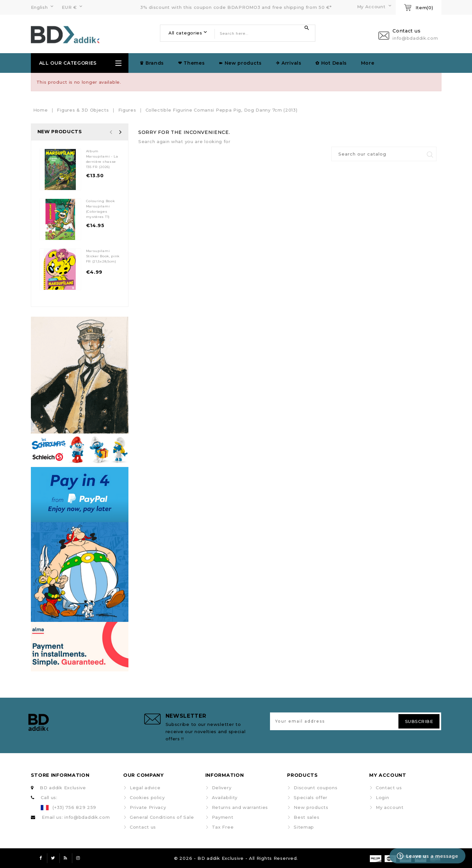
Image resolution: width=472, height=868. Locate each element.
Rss (66, 858)
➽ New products (240, 63)
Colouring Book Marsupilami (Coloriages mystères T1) (101, 209)
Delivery (222, 788)
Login (382, 797)
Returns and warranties (240, 807)
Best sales (306, 817)
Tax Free (223, 827)
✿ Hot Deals (331, 63)
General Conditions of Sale (162, 817)
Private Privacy (148, 807)
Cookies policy (147, 797)
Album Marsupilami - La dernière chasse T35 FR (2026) (102, 159)
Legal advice (145, 788)
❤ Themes (191, 63)
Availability (225, 797)
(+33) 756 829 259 (74, 807)
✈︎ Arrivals (289, 63)
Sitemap (304, 827)
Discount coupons (315, 788)
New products (311, 807)
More (368, 63)
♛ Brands (152, 63)
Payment (223, 817)
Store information (60, 775)
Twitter (53, 858)
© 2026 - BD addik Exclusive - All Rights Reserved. (236, 858)
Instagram (78, 858)
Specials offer (311, 797)
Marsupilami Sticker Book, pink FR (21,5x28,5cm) (103, 256)
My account (390, 807)
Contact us (143, 827)
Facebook (41, 858)
